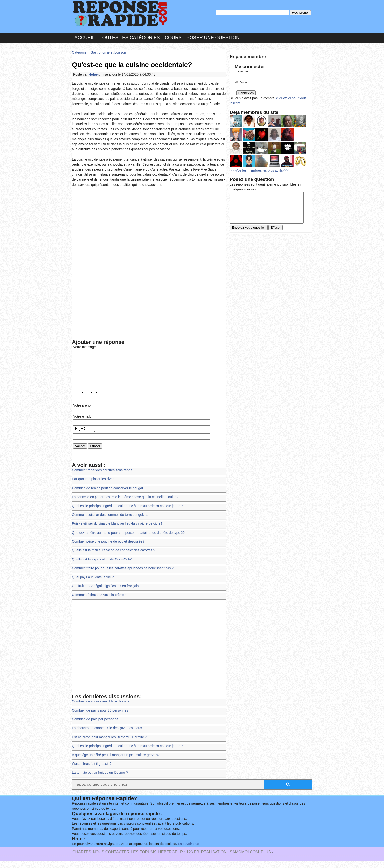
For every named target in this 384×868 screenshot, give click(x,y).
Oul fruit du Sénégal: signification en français (105, 593)
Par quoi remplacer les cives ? (95, 486)
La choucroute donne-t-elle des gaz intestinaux (107, 735)
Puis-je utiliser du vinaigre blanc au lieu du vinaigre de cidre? (117, 531)
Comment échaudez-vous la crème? (99, 602)
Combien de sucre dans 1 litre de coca (101, 709)
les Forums (144, 859)
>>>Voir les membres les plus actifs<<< (259, 170)
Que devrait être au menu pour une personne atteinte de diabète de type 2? (128, 540)
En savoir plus (188, 851)
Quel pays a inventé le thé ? (93, 585)
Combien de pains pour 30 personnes (100, 718)
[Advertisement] (149, 227)
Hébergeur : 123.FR (179, 859)
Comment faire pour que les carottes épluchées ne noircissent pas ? (123, 576)
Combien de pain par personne (95, 727)
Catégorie (79, 53)
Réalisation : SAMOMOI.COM (230, 859)
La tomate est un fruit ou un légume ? (100, 780)
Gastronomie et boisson (108, 53)
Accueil (84, 38)
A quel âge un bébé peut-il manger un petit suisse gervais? (116, 762)
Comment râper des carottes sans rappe (102, 478)
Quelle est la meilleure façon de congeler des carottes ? (114, 558)
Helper (94, 75)
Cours (173, 38)
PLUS (266, 859)
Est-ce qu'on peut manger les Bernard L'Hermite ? (109, 744)
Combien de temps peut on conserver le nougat (108, 495)
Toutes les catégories (130, 38)
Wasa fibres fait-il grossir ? (92, 771)
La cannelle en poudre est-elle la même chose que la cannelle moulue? (125, 504)
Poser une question (213, 38)
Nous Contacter (111, 859)
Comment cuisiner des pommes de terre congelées (110, 522)
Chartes (82, 859)
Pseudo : (243, 72)
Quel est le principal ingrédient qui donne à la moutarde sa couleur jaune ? (127, 513)
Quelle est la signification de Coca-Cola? (102, 567)
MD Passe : (243, 82)
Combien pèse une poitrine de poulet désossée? (108, 549)
